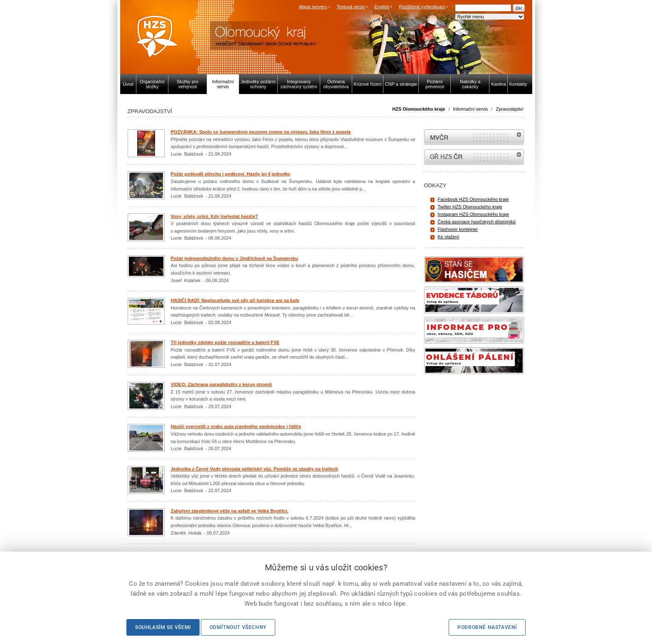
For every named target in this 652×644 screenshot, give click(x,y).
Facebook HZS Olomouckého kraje (473, 199)
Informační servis (471, 109)
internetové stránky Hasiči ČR (474, 157)
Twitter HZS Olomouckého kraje (470, 207)
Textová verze (351, 7)
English (382, 7)
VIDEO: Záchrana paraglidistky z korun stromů (221, 384)
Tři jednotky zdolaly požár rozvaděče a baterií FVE (225, 342)
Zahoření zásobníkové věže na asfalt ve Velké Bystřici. (230, 511)
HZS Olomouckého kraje (419, 109)
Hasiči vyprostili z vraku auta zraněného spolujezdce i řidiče (236, 426)
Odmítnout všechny (238, 627)
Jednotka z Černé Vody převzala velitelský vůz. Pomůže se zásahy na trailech (255, 469)
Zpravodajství (509, 109)
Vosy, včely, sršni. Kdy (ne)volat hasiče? (215, 216)
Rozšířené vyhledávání (422, 7)
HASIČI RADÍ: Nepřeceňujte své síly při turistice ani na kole (235, 300)
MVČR (474, 137)
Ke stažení (449, 237)
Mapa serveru (313, 7)
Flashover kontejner (458, 229)
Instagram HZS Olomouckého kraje (474, 214)
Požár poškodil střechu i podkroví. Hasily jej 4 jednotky (231, 174)
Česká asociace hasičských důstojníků (477, 222)
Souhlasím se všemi (163, 627)
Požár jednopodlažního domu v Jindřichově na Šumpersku (235, 258)
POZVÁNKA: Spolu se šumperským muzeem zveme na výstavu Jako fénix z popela (261, 132)
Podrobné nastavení (487, 627)
